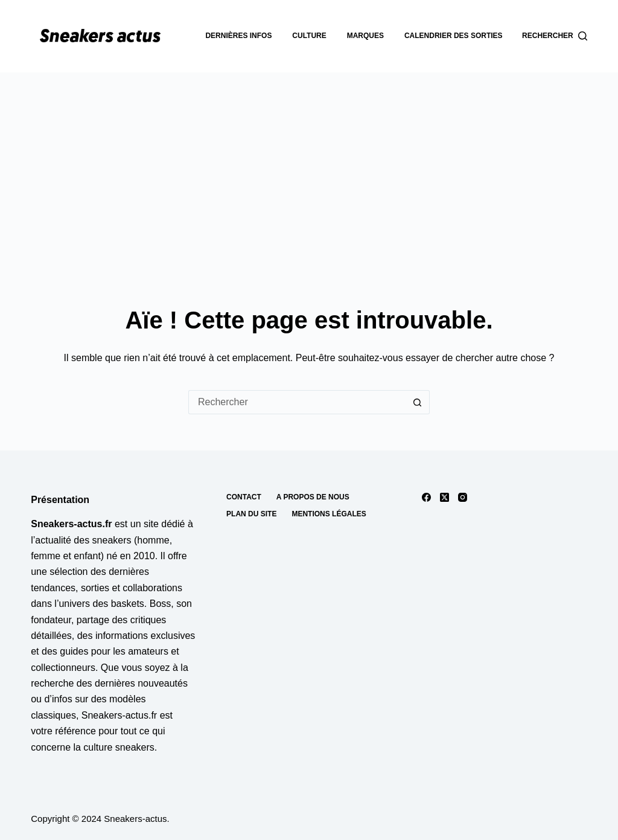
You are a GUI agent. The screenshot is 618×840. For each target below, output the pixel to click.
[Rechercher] (555, 36)
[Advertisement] (309, 163)
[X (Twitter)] (444, 497)
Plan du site (251, 514)
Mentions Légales (329, 514)
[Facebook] (426, 497)
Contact (244, 497)
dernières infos (238, 36)
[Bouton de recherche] (418, 402)
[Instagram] (463, 497)
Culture (309, 36)
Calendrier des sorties (454, 36)
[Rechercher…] (297, 402)
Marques (365, 36)
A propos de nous (313, 497)
